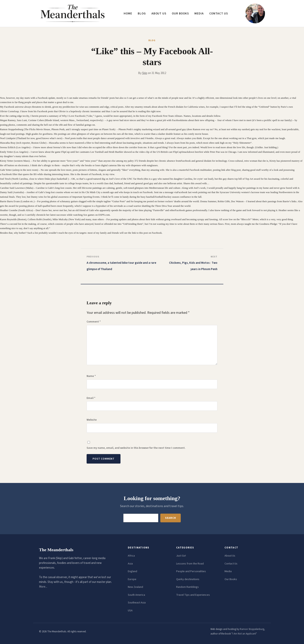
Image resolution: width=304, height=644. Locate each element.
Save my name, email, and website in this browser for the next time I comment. (136, 448)
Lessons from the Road (190, 564)
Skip (145, 73)
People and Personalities (191, 571)
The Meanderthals (56, 550)
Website (92, 420)
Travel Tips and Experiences (193, 595)
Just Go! (181, 556)
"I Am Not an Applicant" (244, 634)
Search (170, 518)
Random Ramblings (187, 587)
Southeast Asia (137, 603)
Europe (132, 579)
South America (136, 595)
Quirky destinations (188, 579)
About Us (230, 556)
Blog (142, 14)
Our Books (180, 14)
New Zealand (135, 587)
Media (199, 14)
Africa (131, 556)
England (132, 571)
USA (130, 611)
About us (159, 14)
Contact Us (231, 564)
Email (91, 398)
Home (128, 14)
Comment (94, 322)
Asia (130, 564)
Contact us (219, 14)
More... (43, 587)
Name (91, 376)
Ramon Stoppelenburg (252, 629)
